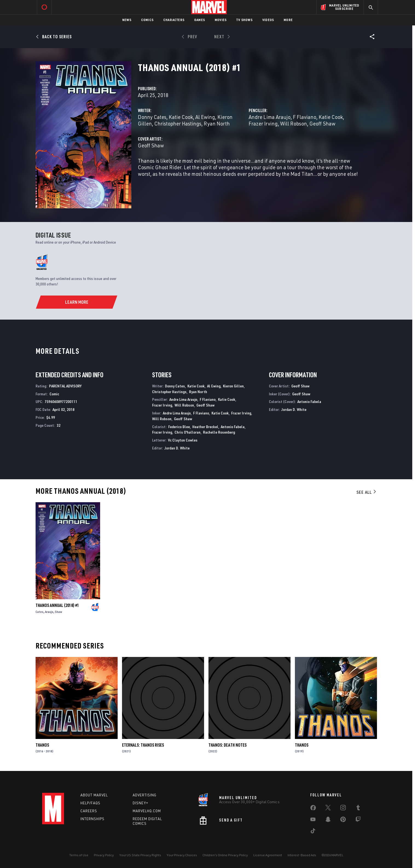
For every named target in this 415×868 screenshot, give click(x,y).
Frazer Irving (263, 123)
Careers (89, 811)
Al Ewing (205, 117)
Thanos (42, 745)
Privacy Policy (104, 855)
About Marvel (94, 795)
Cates (40, 612)
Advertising (145, 795)
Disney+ (140, 803)
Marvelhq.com (147, 811)
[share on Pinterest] (343, 820)
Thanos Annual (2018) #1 (57, 605)
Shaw (58, 612)
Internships (92, 819)
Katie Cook (181, 117)
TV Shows (244, 20)
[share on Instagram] (343, 809)
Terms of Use (79, 855)
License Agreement (268, 855)
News (127, 20)
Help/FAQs (90, 803)
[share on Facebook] (313, 809)
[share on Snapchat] (328, 820)
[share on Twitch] (358, 820)
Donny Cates (152, 117)
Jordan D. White (177, 448)
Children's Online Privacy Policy (225, 855)
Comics (147, 20)
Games (200, 20)
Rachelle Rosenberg (219, 432)
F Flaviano (305, 117)
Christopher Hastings (178, 123)
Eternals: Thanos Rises (143, 745)
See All (367, 492)
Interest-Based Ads (302, 855)
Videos (268, 20)
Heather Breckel (205, 427)
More (288, 20)
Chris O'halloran (188, 432)
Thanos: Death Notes (227, 745)
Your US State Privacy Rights (140, 855)
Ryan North (217, 123)
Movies (221, 20)
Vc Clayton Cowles (183, 440)
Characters (174, 20)
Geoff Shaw (322, 123)
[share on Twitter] (328, 809)
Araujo (49, 612)
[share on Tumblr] (358, 809)
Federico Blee (179, 427)
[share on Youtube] (313, 820)
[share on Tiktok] (313, 832)
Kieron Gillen (233, 386)
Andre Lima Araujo (270, 117)
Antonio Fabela (233, 427)
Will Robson (294, 123)
